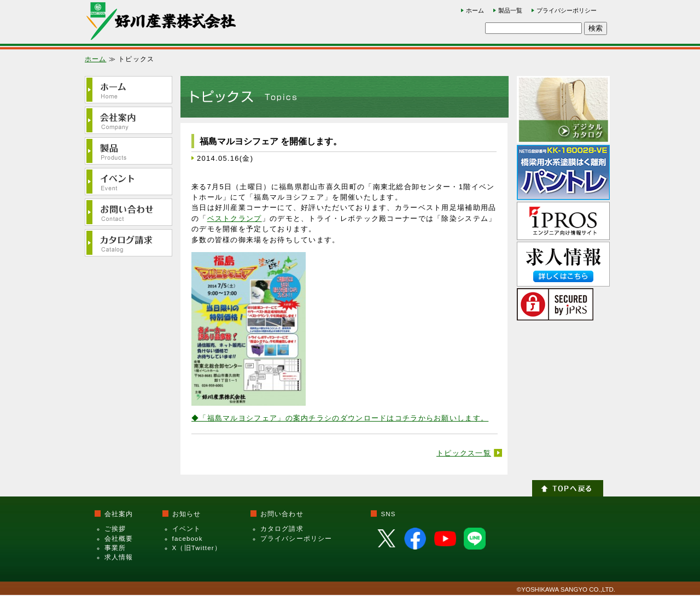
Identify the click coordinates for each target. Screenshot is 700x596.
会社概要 (119, 539)
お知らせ (187, 514)
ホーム (475, 10)
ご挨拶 (115, 529)
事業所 (115, 548)
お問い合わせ (282, 514)
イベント (187, 529)
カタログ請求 (282, 529)
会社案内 (119, 514)
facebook (188, 539)
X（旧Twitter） (197, 548)
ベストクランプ (235, 218)
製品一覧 (510, 10)
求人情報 (119, 557)
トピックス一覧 (464, 453)
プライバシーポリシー (567, 10)
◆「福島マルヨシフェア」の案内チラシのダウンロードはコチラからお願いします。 (340, 418)
